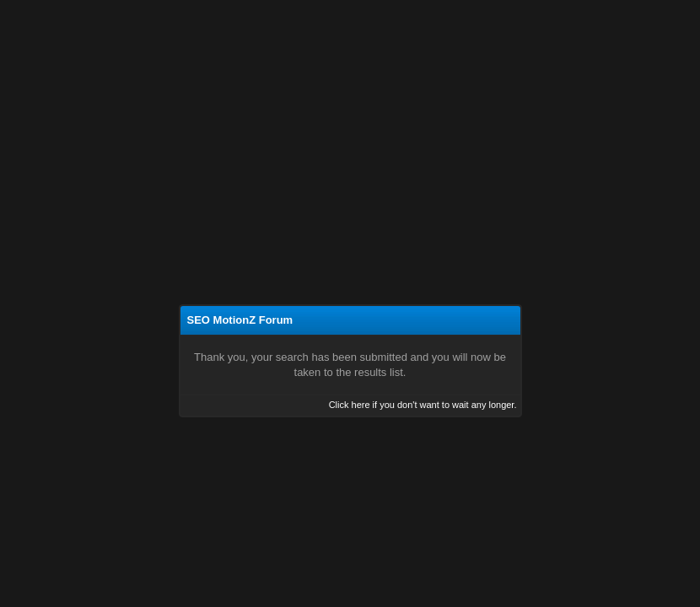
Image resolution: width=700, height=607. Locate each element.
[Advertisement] (350, 125)
